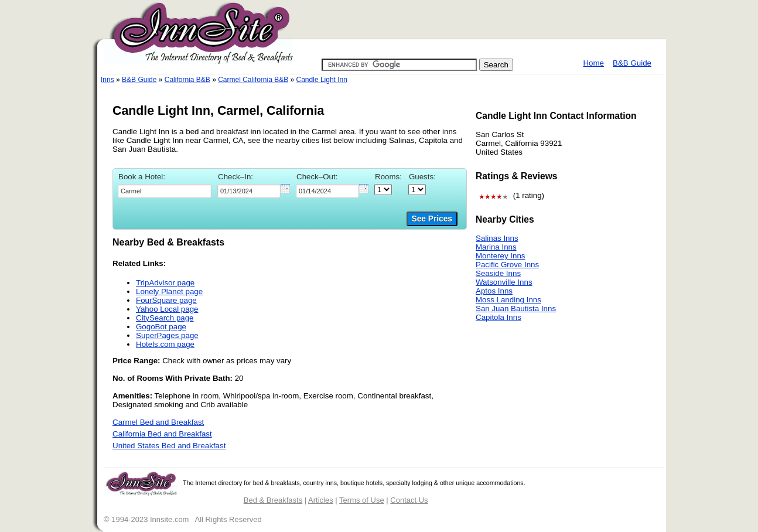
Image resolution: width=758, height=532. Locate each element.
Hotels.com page (165, 344)
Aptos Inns (494, 291)
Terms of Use (362, 500)
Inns (107, 80)
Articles (321, 500)
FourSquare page (166, 300)
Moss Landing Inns (508, 300)
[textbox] (165, 191)
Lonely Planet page (169, 291)
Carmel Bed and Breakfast (158, 422)
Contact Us (409, 500)
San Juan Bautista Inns (516, 308)
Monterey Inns (500, 256)
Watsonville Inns (504, 282)
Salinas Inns (497, 238)
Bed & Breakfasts (273, 500)
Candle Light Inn (322, 80)
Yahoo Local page (167, 309)
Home (593, 63)
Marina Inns (496, 247)
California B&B (187, 80)
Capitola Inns (498, 317)
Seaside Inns (498, 273)
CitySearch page (165, 318)
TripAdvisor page (165, 283)
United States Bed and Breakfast (169, 446)
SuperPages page (167, 335)
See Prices (432, 219)
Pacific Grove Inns (507, 265)
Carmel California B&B (253, 80)
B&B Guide (632, 63)
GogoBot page (161, 327)
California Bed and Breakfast (162, 434)
